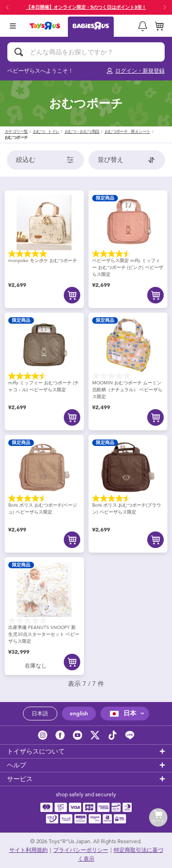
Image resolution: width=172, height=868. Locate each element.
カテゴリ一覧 (16, 132)
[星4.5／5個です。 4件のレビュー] (128, 254)
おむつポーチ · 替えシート (128, 132)
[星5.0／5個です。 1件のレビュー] (44, 254)
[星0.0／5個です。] (128, 376)
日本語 (40, 714)
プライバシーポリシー (81, 850)
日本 (122, 713)
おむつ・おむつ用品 (82, 132)
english (79, 714)
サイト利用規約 (28, 850)
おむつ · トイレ (46, 132)
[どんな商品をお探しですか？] (86, 52)
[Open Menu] (13, 26)
